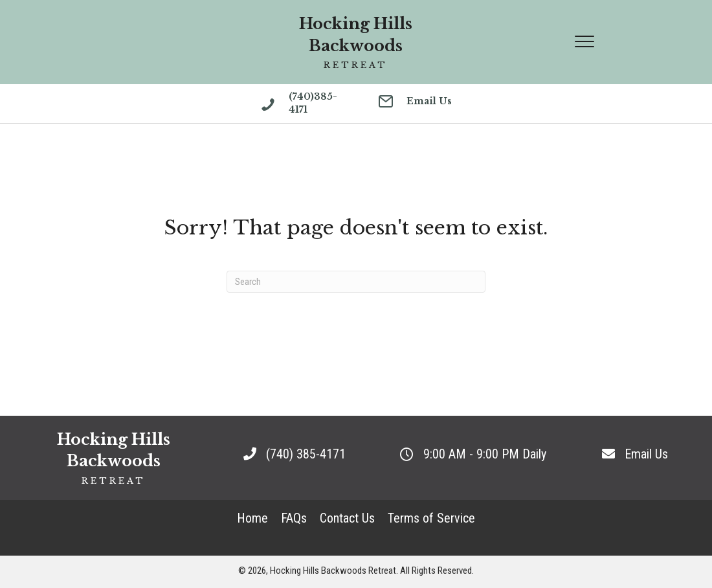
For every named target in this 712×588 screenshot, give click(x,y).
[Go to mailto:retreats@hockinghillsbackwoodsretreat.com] (417, 103)
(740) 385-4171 (306, 454)
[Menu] (584, 42)
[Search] (356, 282)
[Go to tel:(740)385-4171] (306, 107)
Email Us (646, 454)
